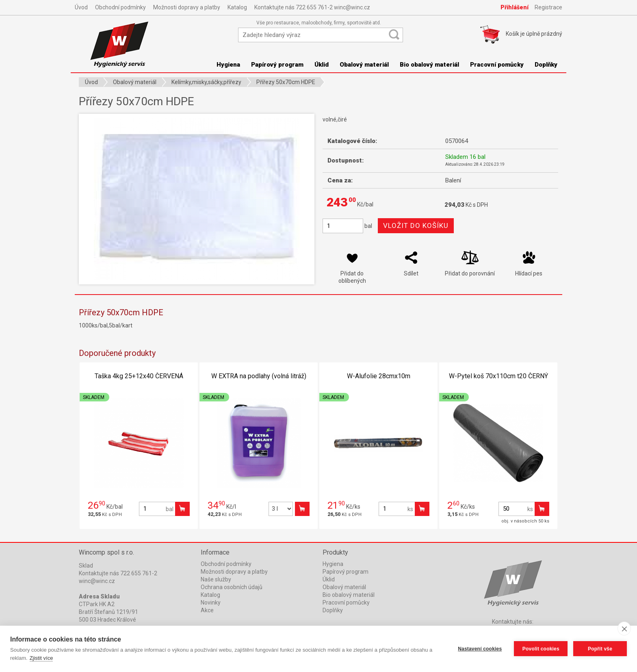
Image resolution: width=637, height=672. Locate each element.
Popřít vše (600, 649)
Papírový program (277, 65)
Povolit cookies (541, 649)
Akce (207, 610)
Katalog (237, 7)
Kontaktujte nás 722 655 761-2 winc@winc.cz (312, 7)
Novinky (211, 603)
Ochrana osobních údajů (232, 587)
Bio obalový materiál (429, 65)
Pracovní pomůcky (497, 65)
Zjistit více (41, 658)
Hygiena (228, 65)
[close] (624, 629)
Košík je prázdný (534, 34)
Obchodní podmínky (120, 7)
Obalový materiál (364, 65)
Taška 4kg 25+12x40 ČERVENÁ (139, 376)
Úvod (81, 7)
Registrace (548, 7)
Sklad (86, 566)
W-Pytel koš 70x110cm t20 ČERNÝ (498, 376)
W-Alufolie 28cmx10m (379, 376)
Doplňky (546, 65)
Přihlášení (515, 7)
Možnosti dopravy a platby (187, 7)
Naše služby (216, 579)
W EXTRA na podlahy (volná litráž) (259, 376)
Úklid (322, 65)
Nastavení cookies (480, 649)
